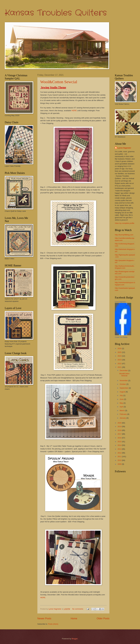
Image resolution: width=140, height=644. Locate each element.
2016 (120, 438)
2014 (120, 445)
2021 (120, 367)
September (124, 388)
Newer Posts (44, 618)
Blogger (75, 639)
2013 (120, 449)
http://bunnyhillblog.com (124, 235)
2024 (120, 356)
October (123, 384)
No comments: (78, 609)
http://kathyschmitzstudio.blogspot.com (125, 267)
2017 (120, 434)
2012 (120, 453)
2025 (120, 352)
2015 (120, 442)
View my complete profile (125, 223)
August (123, 392)
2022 (120, 364)
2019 (120, 427)
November (124, 380)
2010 (120, 460)
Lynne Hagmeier (124, 148)
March (122, 410)
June (122, 399)
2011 (120, 457)
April (122, 407)
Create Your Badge (121, 337)
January (123, 418)
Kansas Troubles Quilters (56, 13)
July (121, 395)
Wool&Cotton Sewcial (59, 82)
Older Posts (103, 618)
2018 (120, 430)
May (122, 403)
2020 (120, 423)
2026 (120, 348)
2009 (120, 464)
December (124, 370)
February (123, 414)
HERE (74, 111)
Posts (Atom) (53, 624)
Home (74, 618)
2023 (120, 360)
